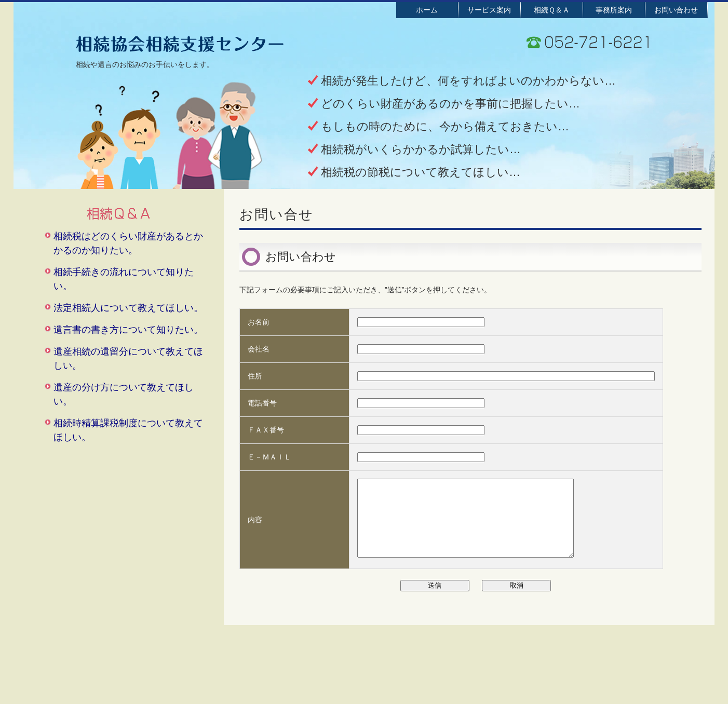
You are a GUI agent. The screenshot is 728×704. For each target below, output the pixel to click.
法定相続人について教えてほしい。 (128, 308)
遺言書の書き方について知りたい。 (128, 330)
